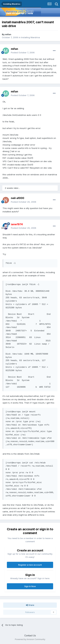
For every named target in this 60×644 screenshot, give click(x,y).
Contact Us (30, 635)
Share (30, 605)
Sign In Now (30, 586)
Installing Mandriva (30, 37)
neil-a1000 (18, 198)
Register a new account (30, 565)
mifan (8, 34)
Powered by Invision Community (30, 639)
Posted (23, 52)
